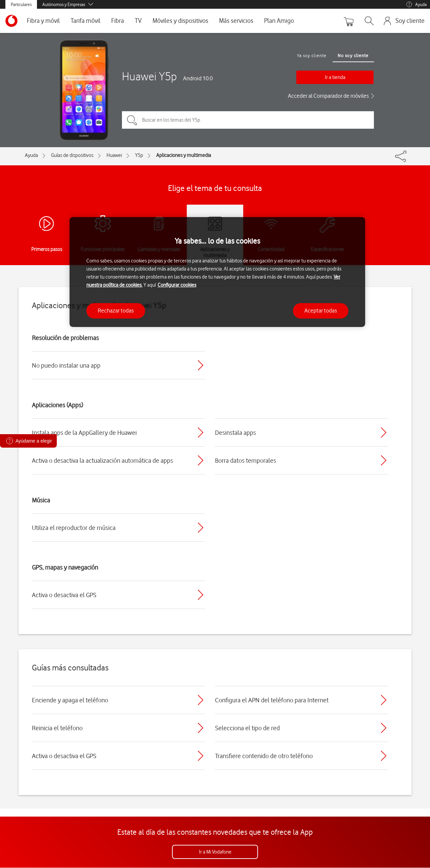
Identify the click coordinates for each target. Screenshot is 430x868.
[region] (217, 272)
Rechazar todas (116, 311)
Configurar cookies (177, 285)
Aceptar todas (321, 311)
